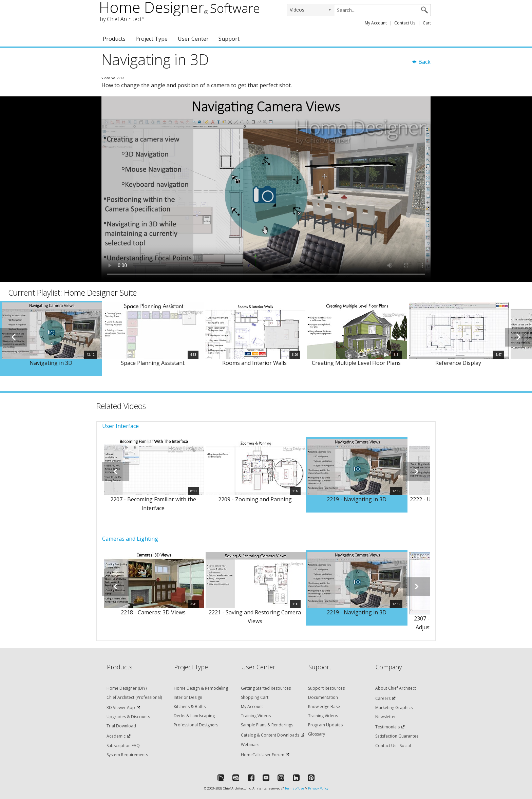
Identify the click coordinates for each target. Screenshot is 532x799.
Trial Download (121, 726)
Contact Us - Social (393, 746)
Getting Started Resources (266, 688)
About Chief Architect (396, 688)
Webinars (250, 745)
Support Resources (326, 688)
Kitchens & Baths (190, 707)
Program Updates (325, 725)
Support (229, 39)
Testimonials (387, 727)
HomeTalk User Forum (263, 755)
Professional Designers (196, 725)
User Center (193, 39)
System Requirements (127, 755)
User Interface (120, 426)
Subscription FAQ (123, 746)
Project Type (151, 39)
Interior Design (188, 697)
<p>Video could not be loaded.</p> (266, 189)
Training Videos (256, 716)
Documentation (323, 697)
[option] (51, 338)
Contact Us (405, 23)
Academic (116, 736)
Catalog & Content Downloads (270, 735)
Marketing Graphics (394, 708)
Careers (383, 698)
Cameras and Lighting (130, 539)
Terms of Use (294, 788)
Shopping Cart (255, 697)
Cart (427, 23)
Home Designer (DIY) (127, 688)
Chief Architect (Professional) (134, 697)
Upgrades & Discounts (128, 717)
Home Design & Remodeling (201, 688)
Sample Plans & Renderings (267, 725)
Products (114, 39)
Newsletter (386, 717)
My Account (376, 23)
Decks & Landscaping (194, 716)
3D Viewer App (121, 708)
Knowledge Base (324, 707)
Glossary (317, 734)
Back (421, 62)
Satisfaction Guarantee (397, 736)
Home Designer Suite (100, 293)
